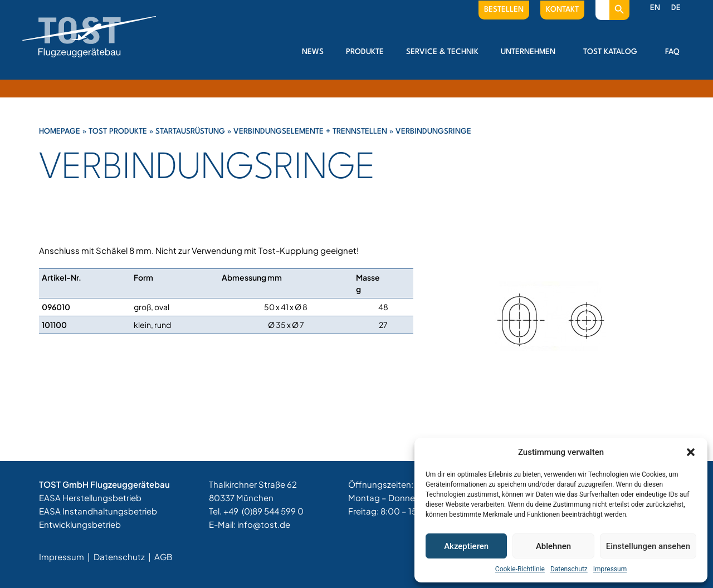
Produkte (365, 52)
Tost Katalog (613, 52)
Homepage (60, 131)
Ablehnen (553, 546)
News (313, 52)
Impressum (610, 569)
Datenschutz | (123, 557)
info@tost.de (264, 524)
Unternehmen (531, 52)
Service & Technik (442, 52)
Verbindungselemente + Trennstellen (310, 131)
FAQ (672, 52)
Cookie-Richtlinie (520, 569)
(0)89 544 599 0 (273, 511)
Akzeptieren (466, 546)
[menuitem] (655, 8)
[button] (691, 452)
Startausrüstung (190, 131)
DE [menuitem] (676, 8)
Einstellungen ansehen (648, 546)
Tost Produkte (118, 131)
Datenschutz (569, 569)
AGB (163, 557)
